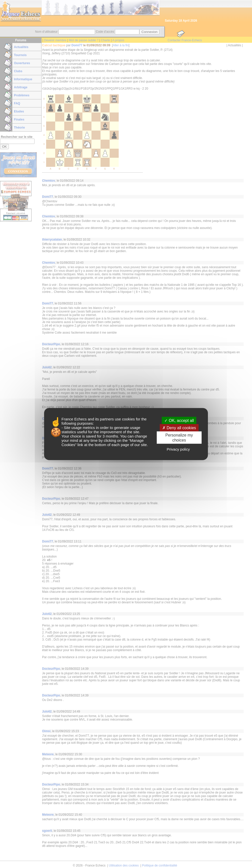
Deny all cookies (179, 428)
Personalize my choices (179, 438)
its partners (104, 419)
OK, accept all (179, 421)
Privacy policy (178, 449)
